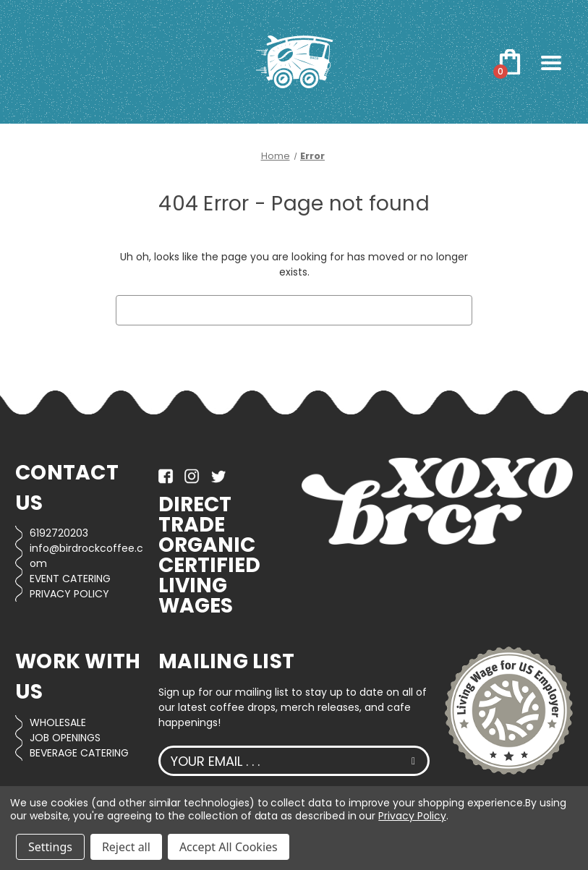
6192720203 (59, 533)
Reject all (126, 847)
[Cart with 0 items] (510, 62)
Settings (50, 847)
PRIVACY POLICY (69, 594)
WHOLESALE (58, 722)
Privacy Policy (412, 816)
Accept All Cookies (229, 847)
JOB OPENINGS (65, 738)
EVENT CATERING (70, 579)
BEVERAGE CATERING (79, 753)
